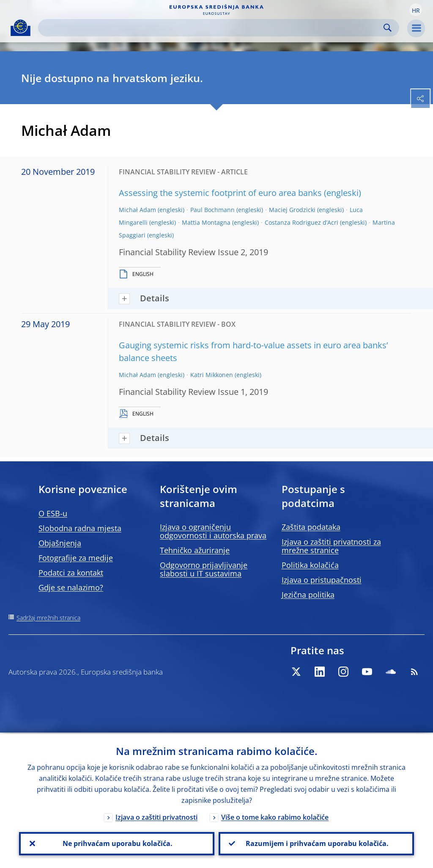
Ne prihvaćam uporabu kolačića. (117, 843)
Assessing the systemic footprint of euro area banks (220, 193)
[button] (416, 10)
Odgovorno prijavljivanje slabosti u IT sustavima (204, 569)
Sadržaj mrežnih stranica (48, 618)
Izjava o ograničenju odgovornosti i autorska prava (213, 531)
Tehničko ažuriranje (195, 550)
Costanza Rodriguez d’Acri (301, 222)
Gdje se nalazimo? (71, 587)
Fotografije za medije (76, 558)
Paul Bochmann (212, 210)
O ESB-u (53, 513)
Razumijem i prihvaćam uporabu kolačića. (316, 843)
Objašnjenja (60, 543)
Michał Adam (137, 210)
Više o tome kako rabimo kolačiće (275, 816)
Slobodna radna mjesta (80, 528)
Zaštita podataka (311, 527)
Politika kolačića (310, 565)
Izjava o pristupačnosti (322, 580)
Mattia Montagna (206, 222)
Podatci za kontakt (71, 573)
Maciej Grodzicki (292, 210)
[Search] (212, 28)
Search (388, 28)
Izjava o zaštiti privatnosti (156, 816)
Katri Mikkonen (212, 375)
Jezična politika (308, 595)
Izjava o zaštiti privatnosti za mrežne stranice (331, 546)
